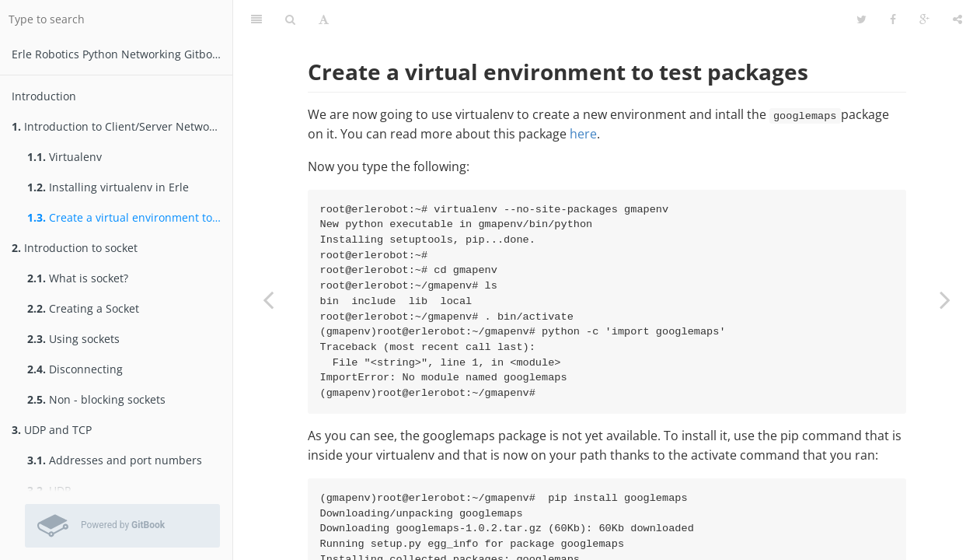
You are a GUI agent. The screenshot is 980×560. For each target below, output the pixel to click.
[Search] (290, 19)
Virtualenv (65, 157)
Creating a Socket (83, 308)
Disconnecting (75, 369)
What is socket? (78, 278)
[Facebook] (893, 19)
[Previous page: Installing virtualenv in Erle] (268, 299)
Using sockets (73, 339)
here (583, 134)
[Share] (957, 19)
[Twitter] (861, 19)
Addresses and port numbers (115, 460)
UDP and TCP (52, 430)
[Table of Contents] (256, 19)
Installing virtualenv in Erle (108, 187)
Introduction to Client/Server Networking (122, 126)
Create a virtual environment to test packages (130, 217)
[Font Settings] (324, 19)
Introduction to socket (75, 248)
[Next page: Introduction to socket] (945, 299)
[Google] (924, 19)
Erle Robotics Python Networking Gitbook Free (122, 54)
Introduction (44, 96)
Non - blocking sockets (96, 399)
